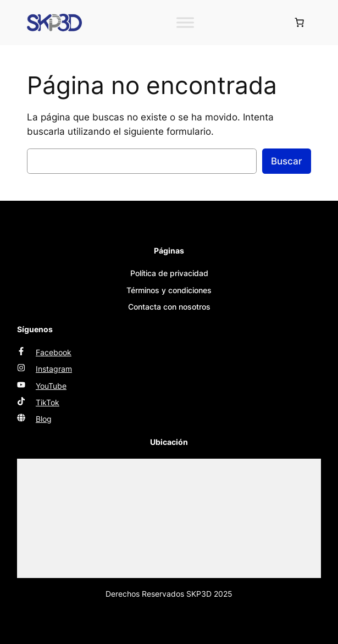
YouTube (51, 386)
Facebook (54, 352)
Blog (44, 419)
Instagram (54, 369)
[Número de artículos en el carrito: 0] (300, 23)
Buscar (287, 161)
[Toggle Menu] (185, 22)
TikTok (48, 402)
